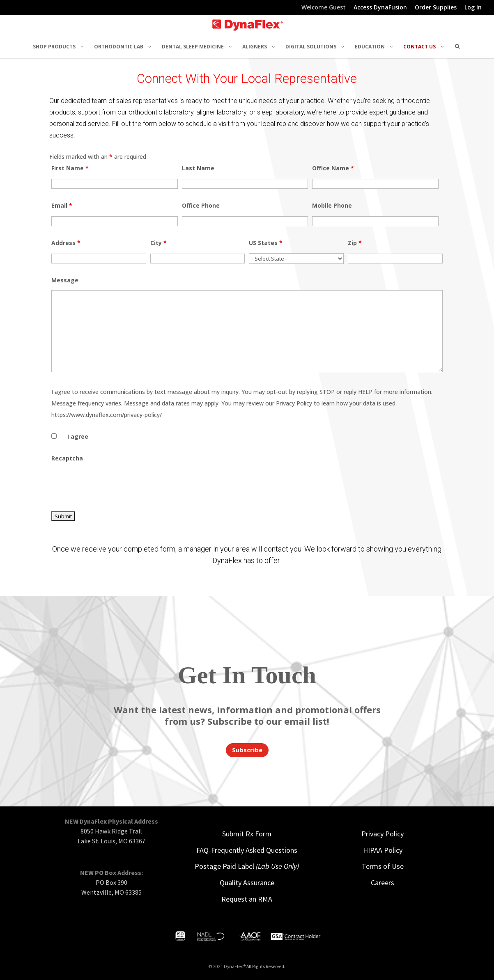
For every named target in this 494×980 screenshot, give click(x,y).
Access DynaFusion (380, 8)
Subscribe (247, 750)
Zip (355, 243)
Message (65, 280)
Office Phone (201, 205)
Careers (383, 883)
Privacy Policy (383, 834)
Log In (473, 8)
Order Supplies (436, 8)
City (159, 243)
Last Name (198, 168)
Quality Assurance (247, 883)
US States (266, 243)
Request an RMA (247, 899)
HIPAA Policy (383, 850)
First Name (70, 168)
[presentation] (114, 484)
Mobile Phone (332, 205)
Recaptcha (67, 458)
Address (66, 243)
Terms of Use (383, 866)
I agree (78, 436)
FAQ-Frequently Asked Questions (247, 850)
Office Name (333, 168)
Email (62, 205)
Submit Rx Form (247, 834)
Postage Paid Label (247, 866)
